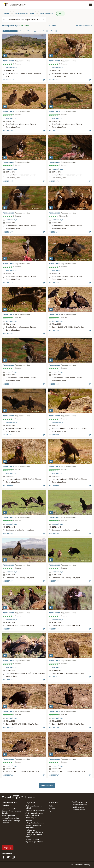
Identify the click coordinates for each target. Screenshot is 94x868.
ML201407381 (8, 775)
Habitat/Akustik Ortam (24, 13)
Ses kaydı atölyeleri (32, 839)
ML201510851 (8, 435)
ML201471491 (8, 629)
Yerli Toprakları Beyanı (80, 802)
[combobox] (24, 20)
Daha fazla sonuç (47, 785)
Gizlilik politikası (78, 807)
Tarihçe (52, 806)
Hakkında (54, 803)
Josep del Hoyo (11, 68)
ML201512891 (54, 232)
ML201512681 (8, 333)
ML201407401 (54, 331)
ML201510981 (8, 384)
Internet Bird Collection (10, 818)
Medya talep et (31, 818)
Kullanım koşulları (79, 810)
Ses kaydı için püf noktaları (35, 811)
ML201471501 (54, 581)
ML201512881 (54, 131)
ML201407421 (54, 677)
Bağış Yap (8, 848)
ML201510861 (54, 384)
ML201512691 (54, 283)
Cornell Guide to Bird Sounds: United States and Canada (12, 811)
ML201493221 (54, 486)
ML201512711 (8, 283)
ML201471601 (54, 533)
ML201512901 (8, 131)
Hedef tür (29, 820)
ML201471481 (54, 629)
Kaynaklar (30, 803)
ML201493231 (8, 486)
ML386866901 (8, 80)
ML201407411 (8, 728)
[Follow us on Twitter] (8, 857)
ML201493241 (54, 435)
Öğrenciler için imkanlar (34, 842)
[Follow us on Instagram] (13, 857)
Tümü (61, 13)
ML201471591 (8, 581)
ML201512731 (54, 181)
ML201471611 (8, 533)
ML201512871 (54, 80)
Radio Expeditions (9, 816)
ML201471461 (8, 680)
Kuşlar (7, 13)
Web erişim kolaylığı (80, 805)
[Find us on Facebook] (3, 857)
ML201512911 (8, 181)
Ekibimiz (52, 809)
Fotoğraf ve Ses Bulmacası (35, 823)
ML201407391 (54, 728)
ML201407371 (54, 775)
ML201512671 (8, 232)
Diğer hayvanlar (46, 13)
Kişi (50, 811)
